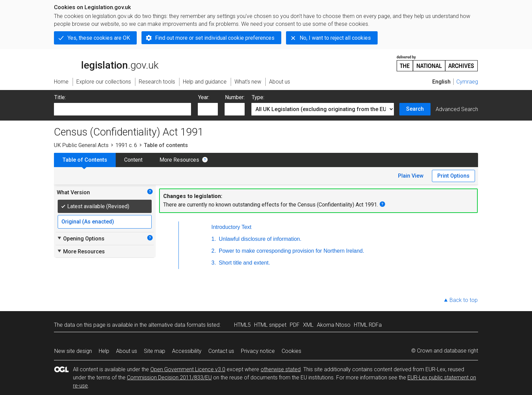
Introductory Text (231, 227)
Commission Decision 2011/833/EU (169, 378)
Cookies (291, 351)
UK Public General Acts (81, 145)
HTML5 (242, 325)
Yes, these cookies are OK (99, 38)
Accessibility (187, 351)
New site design (73, 351)
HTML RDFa (368, 325)
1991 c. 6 (126, 145)
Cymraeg (467, 82)
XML (308, 325)
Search (415, 109)
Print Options (453, 176)
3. (214, 263)
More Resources (179, 160)
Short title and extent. (244, 263)
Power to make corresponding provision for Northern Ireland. (291, 251)
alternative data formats (177, 325)
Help (104, 351)
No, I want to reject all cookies (335, 38)
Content (133, 160)
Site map (155, 351)
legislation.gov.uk (106, 63)
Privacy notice (258, 351)
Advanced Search (457, 109)
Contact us (221, 351)
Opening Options (81, 238)
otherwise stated (281, 369)
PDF (295, 325)
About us (127, 351)
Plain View (411, 176)
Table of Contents (85, 160)
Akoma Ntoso (334, 325)
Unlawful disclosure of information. (259, 239)
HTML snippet (270, 325)
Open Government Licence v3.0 (188, 369)
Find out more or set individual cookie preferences (215, 38)
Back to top (464, 300)
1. (214, 239)
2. (214, 251)
